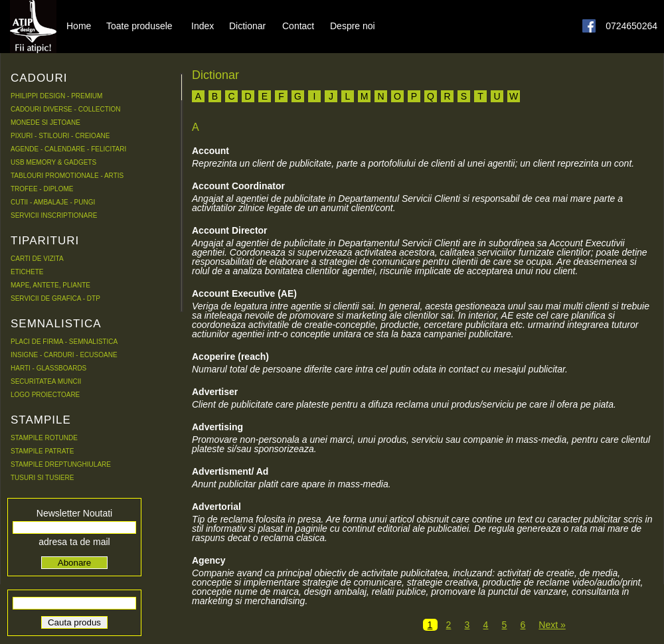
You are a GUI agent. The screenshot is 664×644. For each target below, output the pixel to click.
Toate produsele (139, 25)
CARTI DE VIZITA (37, 259)
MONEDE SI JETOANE (45, 122)
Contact (298, 25)
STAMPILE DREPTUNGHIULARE (61, 464)
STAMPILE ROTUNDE (44, 438)
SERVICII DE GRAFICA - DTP (55, 298)
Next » (552, 625)
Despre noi (353, 25)
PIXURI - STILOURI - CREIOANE (60, 136)
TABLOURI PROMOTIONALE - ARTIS (67, 176)
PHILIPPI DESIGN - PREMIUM (56, 96)
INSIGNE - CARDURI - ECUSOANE (64, 355)
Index (203, 25)
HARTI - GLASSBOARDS (48, 368)
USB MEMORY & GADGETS (53, 162)
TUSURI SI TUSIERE (42, 478)
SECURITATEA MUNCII (46, 381)
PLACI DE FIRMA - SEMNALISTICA (64, 342)
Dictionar (247, 25)
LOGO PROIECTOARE (45, 395)
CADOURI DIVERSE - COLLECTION (66, 109)
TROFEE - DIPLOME (42, 189)
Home (79, 25)
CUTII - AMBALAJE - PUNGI (53, 202)
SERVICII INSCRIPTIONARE (54, 215)
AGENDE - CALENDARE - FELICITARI (68, 149)
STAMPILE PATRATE (42, 451)
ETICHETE (27, 272)
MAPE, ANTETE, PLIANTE (50, 285)
